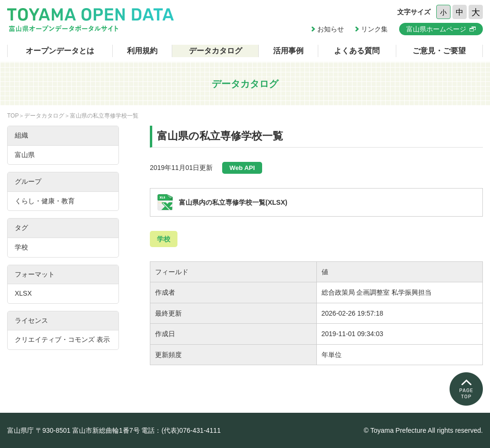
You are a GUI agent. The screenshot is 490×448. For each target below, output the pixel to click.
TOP (13, 116)
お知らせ (331, 29)
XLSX (23, 293)
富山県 (25, 155)
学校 (164, 239)
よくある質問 (357, 51)
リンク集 (374, 29)
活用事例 (288, 51)
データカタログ (216, 51)
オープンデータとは (60, 51)
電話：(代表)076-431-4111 (181, 430)
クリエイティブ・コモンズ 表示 (62, 339)
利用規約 (142, 51)
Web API (242, 168)
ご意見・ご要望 (439, 51)
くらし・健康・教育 (45, 201)
